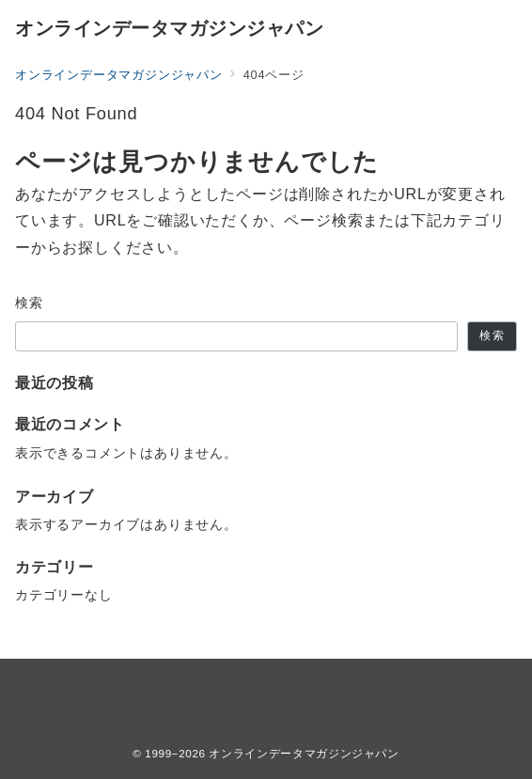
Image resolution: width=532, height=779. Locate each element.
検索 (30, 303)
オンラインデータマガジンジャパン (169, 28)
